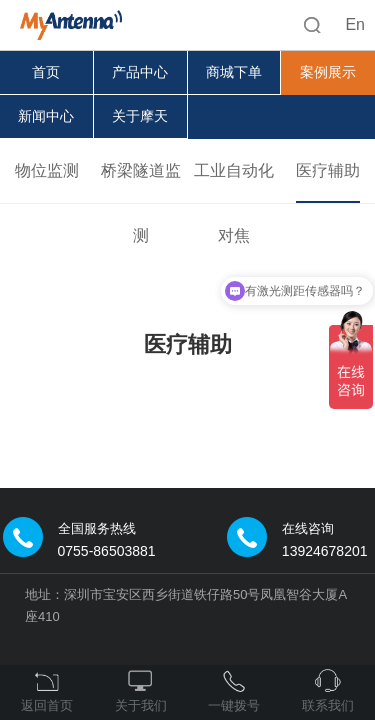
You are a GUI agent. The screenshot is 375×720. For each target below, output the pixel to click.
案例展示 (328, 72)
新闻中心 (46, 116)
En (355, 24)
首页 (46, 72)
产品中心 (140, 72)
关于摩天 (140, 116)
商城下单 (234, 72)
